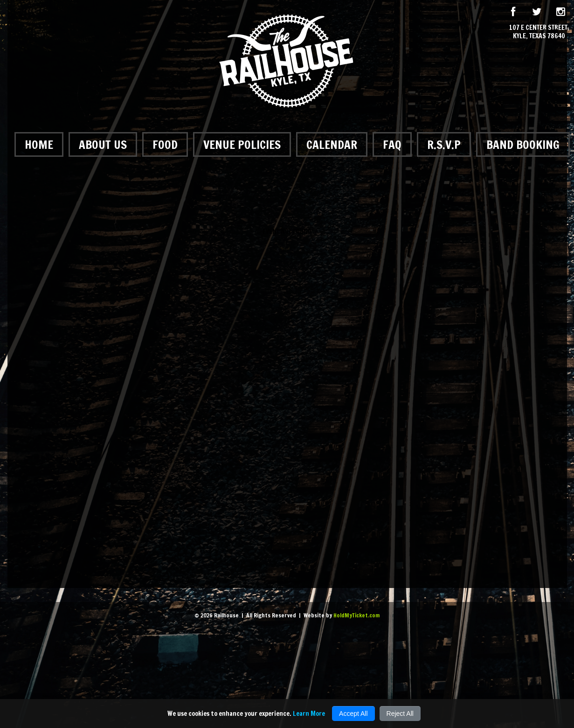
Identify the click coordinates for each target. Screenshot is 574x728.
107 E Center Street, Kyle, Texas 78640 (539, 32)
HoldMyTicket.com (356, 615)
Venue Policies (242, 144)
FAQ (392, 144)
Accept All (353, 714)
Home (39, 144)
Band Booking (523, 144)
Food (165, 144)
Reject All (400, 714)
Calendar (332, 144)
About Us (103, 144)
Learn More (309, 714)
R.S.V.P (444, 144)
